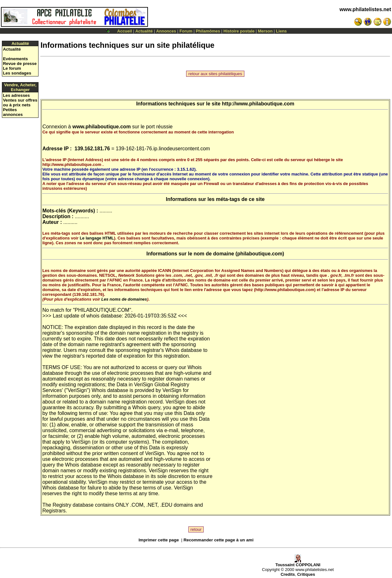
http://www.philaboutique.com (258, 104)
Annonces (166, 31)
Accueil (124, 31)
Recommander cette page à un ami (219, 540)
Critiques (306, 574)
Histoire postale (239, 31)
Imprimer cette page (159, 540)
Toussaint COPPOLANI (298, 563)
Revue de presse (20, 64)
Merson (265, 31)
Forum (186, 31)
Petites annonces (13, 112)
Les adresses (16, 95)
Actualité (144, 31)
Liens (281, 31)
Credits (288, 574)
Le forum (12, 68)
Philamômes (208, 31)
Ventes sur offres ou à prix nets (20, 103)
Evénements (15, 59)
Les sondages (17, 73)
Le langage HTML (97, 238)
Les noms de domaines (124, 299)
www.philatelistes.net (365, 9)
